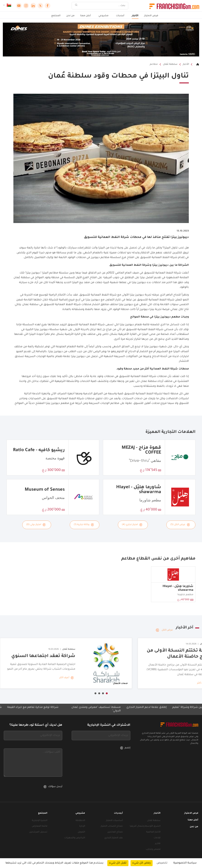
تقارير (158, 844)
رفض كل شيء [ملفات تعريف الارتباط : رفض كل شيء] (142, 863)
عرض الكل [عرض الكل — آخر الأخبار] (164, 630)
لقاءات (157, 838)
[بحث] (102, 6)
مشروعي (103, 16)
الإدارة (82, 826)
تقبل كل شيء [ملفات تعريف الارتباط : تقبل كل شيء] (118, 863)
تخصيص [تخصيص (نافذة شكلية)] (162, 863)
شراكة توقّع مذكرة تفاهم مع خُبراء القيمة (27, 707)
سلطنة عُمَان (170, 64)
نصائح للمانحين (115, 832)
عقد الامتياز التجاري (114, 838)
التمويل (81, 832)
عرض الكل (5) (180, 525)
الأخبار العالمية (153, 832)
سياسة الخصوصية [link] (185, 863)
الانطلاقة (80, 821)
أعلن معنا (86, 16)
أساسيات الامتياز (114, 821)
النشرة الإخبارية (40, 821)
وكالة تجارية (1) (84, 525)
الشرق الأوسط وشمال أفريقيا (145, 826)
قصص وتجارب (153, 849)
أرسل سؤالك (53, 787)
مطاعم (154, 64)
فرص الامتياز (151, 16)
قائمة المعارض (40, 826)
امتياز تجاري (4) (132, 525)
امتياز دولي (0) (36, 525)
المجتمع (56, 16)
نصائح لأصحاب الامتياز (112, 826)
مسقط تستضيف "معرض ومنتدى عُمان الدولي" (90, 709)
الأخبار (135, 16)
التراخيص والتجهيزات (75, 838)
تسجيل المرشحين (38, 832)
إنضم (125, 748)
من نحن (70, 16)
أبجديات (120, 16)
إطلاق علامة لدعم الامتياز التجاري (141, 707)
